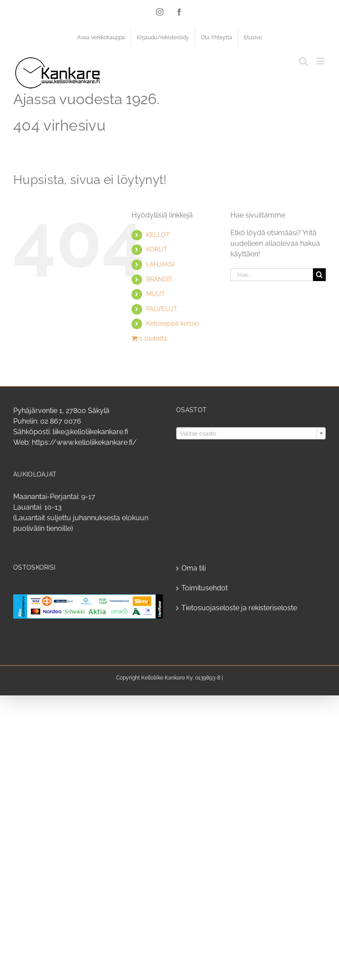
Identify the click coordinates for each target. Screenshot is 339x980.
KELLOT (158, 235)
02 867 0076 (61, 421)
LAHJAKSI (160, 264)
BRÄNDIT (159, 279)
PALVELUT (162, 309)
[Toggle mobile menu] (321, 61)
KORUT (157, 249)
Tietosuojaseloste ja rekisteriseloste (239, 608)
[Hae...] (272, 275)
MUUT (156, 294)
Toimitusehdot (205, 588)
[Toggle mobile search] (303, 61)
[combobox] (251, 433)
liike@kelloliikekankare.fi (90, 432)
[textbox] (251, 434)
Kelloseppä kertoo (172, 323)
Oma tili (194, 568)
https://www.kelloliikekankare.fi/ (84, 442)
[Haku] (319, 275)
